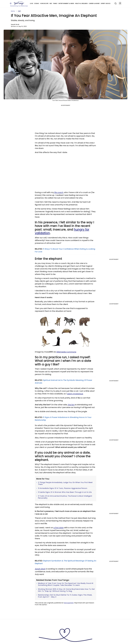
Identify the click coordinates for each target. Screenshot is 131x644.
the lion (71, 405)
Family (55, 3)
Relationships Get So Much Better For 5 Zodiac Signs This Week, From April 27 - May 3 (65, 596)
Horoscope (44, 3)
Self (51, 3)
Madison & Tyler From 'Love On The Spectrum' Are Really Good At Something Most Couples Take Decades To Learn (66, 584)
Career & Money (94, 3)
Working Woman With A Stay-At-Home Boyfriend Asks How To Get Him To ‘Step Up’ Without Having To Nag (66, 590)
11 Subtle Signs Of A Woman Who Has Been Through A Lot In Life (65, 492)
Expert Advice (106, 3)
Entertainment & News (66, 3)
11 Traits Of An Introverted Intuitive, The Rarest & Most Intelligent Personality (65, 497)
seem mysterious (75, 394)
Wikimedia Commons (66, 352)
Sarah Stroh (40, 569)
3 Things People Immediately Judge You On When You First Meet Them (65, 483)
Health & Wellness (81, 3)
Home (13, 11)
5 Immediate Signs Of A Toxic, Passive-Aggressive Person (63, 488)
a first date (59, 528)
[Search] (115, 3)
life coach (59, 192)
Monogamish (69, 603)
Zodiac (37, 3)
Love (32, 3)
